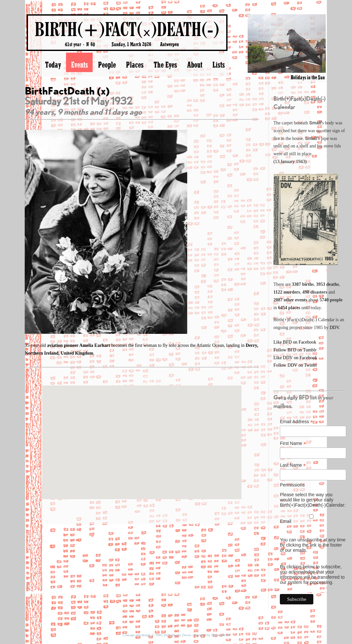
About (195, 65)
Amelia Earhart (95, 345)
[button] (142, 436)
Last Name (293, 465)
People (107, 65)
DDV (334, 328)
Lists (218, 65)
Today (53, 65)
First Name (293, 443)
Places (135, 65)
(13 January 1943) (290, 162)
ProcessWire (221, 635)
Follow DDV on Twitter (295, 365)
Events (79, 65)
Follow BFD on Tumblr (295, 350)
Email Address (296, 422)
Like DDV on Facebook (295, 358)
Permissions (292, 485)
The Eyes (165, 65)
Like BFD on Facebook (295, 342)
